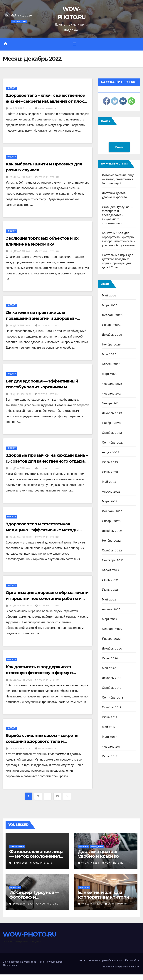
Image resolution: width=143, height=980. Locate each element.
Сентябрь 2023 (113, 443)
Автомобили (17, 847)
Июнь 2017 (110, 717)
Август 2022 (111, 570)
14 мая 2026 (21, 863)
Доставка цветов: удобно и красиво (98, 854)
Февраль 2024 (112, 393)
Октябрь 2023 (112, 433)
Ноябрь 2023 (111, 423)
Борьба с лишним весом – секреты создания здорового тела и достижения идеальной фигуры (42, 741)
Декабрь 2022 (112, 531)
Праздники (97, 847)
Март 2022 (110, 619)
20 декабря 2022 (21, 680)
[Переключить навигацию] (74, 44)
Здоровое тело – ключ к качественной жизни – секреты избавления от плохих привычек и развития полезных (47, 101)
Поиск (106, 121)
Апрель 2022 (111, 609)
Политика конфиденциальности (121, 967)
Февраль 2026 (112, 315)
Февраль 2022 (112, 629)
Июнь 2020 (110, 658)
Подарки (84, 847)
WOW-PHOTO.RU (47, 108)
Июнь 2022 (110, 590)
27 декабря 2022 (21, 325)
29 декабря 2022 (21, 177)
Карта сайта (132, 960)
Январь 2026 (111, 325)
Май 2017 (109, 727)
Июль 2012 (110, 756)
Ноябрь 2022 (111, 541)
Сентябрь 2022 (113, 560)
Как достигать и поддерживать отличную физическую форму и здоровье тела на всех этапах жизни (44, 673)
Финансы (84, 888)
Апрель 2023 (111, 492)
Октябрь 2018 (112, 688)
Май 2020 (109, 668)
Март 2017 (109, 737)
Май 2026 (109, 295)
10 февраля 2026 (92, 904)
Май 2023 (109, 482)
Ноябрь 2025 (111, 344)
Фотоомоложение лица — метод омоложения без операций (118, 179)
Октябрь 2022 (112, 550)
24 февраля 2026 (24, 904)
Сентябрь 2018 (113, 698)
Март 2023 (110, 501)
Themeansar (10, 965)
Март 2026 (110, 305)
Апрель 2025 (111, 364)
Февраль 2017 (112, 747)
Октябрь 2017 (112, 707)
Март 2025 (110, 374)
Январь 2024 (111, 403)
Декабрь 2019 (112, 678)
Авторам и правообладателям (105, 960)
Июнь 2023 (110, 472)
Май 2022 (109, 599)
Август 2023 (111, 452)
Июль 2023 (110, 462)
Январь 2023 (111, 521)
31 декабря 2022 (21, 108)
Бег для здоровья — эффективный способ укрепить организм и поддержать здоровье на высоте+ (42, 387)
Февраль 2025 (112, 384)
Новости (11, 88)
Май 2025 (109, 354)
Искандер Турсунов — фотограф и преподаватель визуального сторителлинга (118, 215)
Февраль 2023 (112, 511)
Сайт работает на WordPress (20, 962)
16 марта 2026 (91, 863)
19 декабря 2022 (21, 749)
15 (57, 796)
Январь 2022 (111, 639)
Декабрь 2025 (112, 335)
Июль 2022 (110, 580)
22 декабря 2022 (21, 537)
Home (82, 960)
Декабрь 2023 (112, 413)
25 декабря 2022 (21, 468)
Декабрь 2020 (112, 648)
